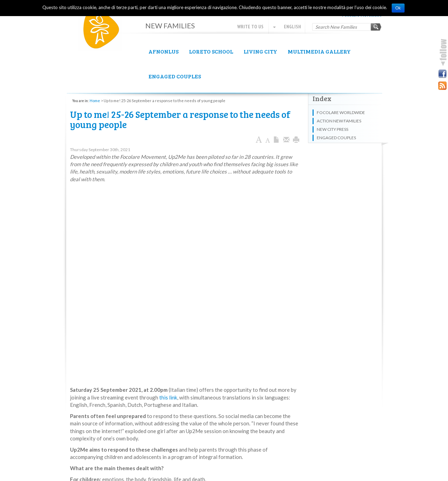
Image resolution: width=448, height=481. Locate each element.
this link (168, 397)
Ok (398, 8)
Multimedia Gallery (319, 51)
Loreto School (211, 51)
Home (95, 101)
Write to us (250, 27)
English (287, 27)
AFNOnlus (163, 51)
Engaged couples (175, 76)
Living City (260, 51)
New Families (105, 32)
